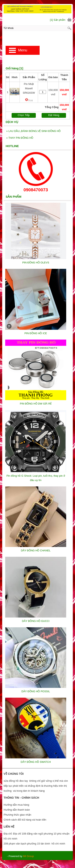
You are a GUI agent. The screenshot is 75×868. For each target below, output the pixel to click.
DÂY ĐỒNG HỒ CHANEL (36, 550)
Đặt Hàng (54, 115)
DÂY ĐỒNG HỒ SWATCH (36, 762)
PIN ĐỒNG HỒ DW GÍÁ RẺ (36, 404)
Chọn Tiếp (24, 115)
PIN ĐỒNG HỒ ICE (36, 333)
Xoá (29, 100)
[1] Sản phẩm (58, 20)
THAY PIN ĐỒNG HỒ (20, 138)
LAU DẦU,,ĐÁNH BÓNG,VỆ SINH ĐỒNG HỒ (33, 131)
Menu (23, 50)
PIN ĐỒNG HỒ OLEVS (36, 263)
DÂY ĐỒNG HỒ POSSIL (36, 691)
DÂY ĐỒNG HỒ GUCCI (36, 621)
